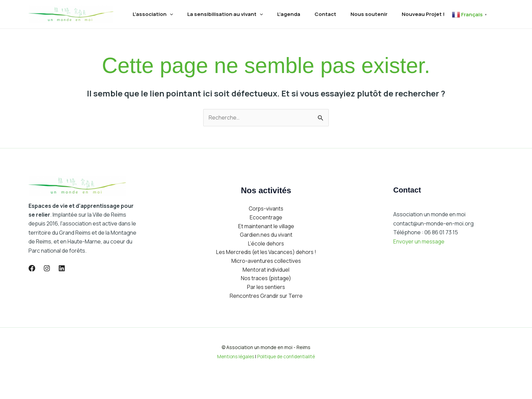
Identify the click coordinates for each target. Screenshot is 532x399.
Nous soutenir (378, 12)
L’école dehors (266, 265)
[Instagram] (47, 288)
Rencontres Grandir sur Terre (266, 319)
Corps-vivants (266, 229)
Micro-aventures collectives (266, 283)
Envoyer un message (419, 261)
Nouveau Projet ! (434, 12)
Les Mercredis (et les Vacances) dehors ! (266, 274)
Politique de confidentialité (287, 379)
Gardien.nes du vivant (266, 256)
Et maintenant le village (266, 247)
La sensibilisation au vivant (228, 12)
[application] (171, 12)
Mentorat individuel (266, 292)
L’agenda (294, 12)
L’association (154, 12)
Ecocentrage (266, 238)
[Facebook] (32, 288)
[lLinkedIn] (62, 288)
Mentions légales (234, 379)
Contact (332, 12)
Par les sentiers (266, 310)
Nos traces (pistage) (266, 301)
